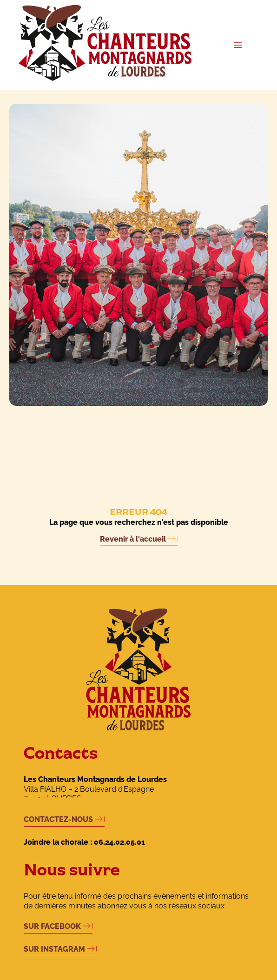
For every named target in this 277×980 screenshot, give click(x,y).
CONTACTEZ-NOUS (58, 819)
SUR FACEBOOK (52, 926)
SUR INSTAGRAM (54, 949)
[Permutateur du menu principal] (238, 45)
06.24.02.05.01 (119, 842)
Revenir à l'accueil (133, 539)
